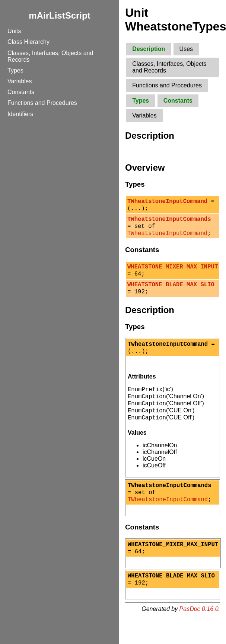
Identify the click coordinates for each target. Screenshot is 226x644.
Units (14, 31)
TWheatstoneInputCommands (169, 222)
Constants (21, 92)
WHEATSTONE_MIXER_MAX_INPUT (173, 273)
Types (15, 70)
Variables (20, 81)
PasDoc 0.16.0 (199, 635)
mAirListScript (59, 15)
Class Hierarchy (28, 42)
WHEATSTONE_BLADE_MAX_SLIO (171, 293)
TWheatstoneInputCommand (167, 202)
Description (149, 49)
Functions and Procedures (42, 103)
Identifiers (20, 114)
